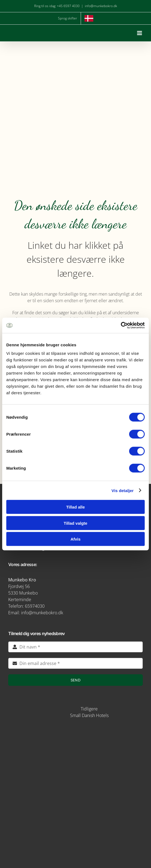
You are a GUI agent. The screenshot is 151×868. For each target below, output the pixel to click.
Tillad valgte (75, 523)
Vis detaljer (123, 490)
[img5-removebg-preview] (75, 731)
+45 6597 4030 (68, 6)
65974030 (35, 606)
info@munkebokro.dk (101, 6)
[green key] (75, 837)
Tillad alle (75, 507)
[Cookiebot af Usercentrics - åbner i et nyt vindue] (121, 325)
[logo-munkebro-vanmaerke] (75, 777)
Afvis (76, 539)
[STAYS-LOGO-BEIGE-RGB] (56, 707)
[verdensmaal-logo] (75, 817)
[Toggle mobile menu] (140, 33)
